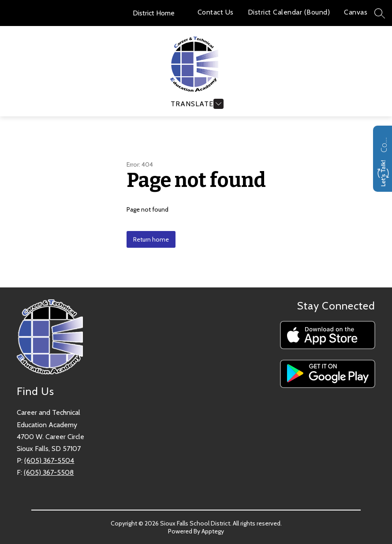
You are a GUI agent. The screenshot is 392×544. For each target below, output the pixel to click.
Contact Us (216, 12)
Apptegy (213, 531)
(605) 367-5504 (49, 460)
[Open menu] (196, 104)
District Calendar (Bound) (289, 12)
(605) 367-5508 (49, 472)
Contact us (384, 144)
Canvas (356, 12)
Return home (151, 239)
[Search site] (380, 13)
